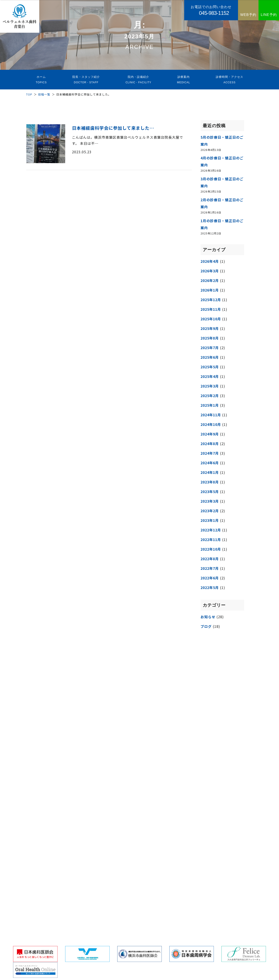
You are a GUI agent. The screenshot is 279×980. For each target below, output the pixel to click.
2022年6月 (210, 578)
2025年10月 (211, 319)
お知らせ (208, 617)
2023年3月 (210, 501)
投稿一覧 (44, 94)
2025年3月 (210, 386)
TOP (29, 94)
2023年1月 (210, 520)
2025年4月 (210, 376)
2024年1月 (210, 472)
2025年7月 (210, 348)
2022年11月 (211, 540)
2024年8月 (210, 444)
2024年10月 (211, 424)
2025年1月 (210, 405)
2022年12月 (211, 530)
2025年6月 (210, 357)
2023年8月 (210, 482)
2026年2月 (210, 280)
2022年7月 (210, 568)
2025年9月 (210, 328)
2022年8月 (210, 559)
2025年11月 (211, 309)
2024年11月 (211, 415)
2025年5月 (210, 367)
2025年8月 (210, 338)
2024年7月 (210, 453)
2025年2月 (210, 396)
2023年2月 (210, 511)
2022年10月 (211, 549)
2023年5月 (210, 492)
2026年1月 (210, 290)
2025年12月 (211, 300)
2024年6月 (210, 463)
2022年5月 (210, 587)
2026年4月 (210, 261)
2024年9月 (210, 434)
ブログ (206, 626)
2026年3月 (210, 271)
